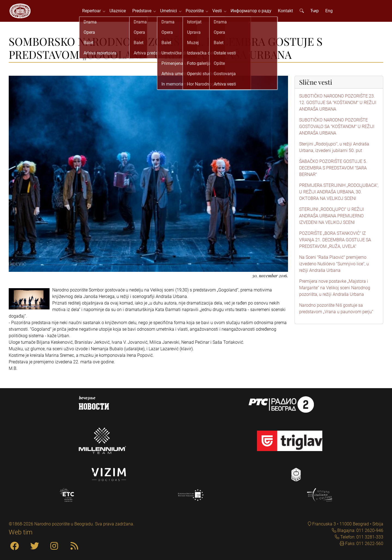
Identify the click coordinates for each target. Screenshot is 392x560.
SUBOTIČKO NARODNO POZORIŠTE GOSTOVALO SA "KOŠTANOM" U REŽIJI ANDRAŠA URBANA (337, 132)
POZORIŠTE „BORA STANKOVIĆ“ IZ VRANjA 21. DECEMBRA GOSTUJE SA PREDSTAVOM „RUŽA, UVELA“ (335, 245)
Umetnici (173, 13)
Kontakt (289, 13)
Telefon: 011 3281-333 (361, 537)
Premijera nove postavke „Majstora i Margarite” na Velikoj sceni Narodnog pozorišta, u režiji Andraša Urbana (335, 293)
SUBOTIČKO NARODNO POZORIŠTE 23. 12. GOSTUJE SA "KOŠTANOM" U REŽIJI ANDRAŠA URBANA (338, 108)
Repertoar (96, 13)
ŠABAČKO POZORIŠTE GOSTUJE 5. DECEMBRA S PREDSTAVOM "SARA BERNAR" (333, 173)
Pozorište (199, 13)
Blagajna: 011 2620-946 (360, 530)
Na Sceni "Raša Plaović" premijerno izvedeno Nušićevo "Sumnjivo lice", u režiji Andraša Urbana (334, 269)
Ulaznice (121, 13)
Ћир (318, 13)
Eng (333, 13)
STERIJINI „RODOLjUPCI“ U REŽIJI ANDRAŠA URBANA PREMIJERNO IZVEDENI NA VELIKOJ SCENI (332, 221)
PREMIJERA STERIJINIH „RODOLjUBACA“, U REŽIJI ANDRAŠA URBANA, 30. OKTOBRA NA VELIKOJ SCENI (339, 197)
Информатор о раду (255, 13)
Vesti (222, 13)
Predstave (146, 13)
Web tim (21, 532)
